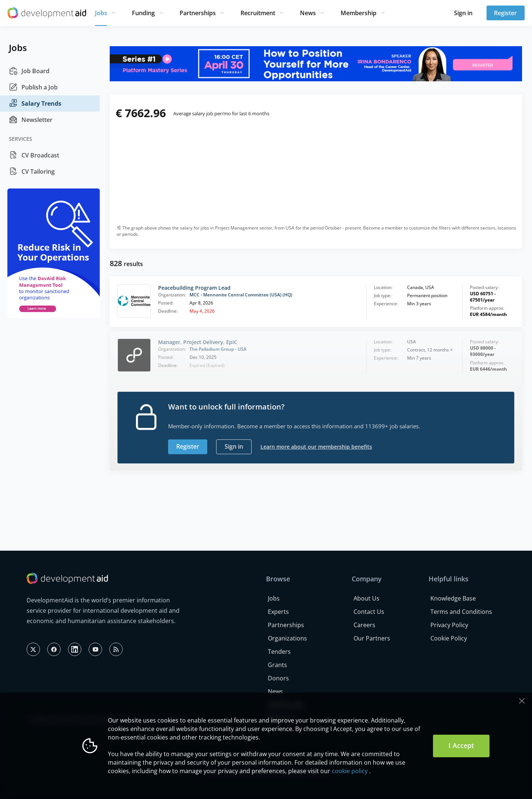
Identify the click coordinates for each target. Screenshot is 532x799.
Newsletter (31, 120)
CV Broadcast (34, 155)
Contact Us (369, 612)
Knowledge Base (453, 598)
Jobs (101, 13)
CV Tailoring (32, 171)
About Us (366, 598)
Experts (278, 612)
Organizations (287, 638)
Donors (278, 678)
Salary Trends (35, 103)
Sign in (463, 13)
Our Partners (372, 638)
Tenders (279, 652)
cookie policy (350, 771)
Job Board (29, 71)
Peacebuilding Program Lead (194, 288)
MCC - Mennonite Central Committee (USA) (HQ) (241, 295)
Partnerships (198, 13)
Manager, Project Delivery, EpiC (198, 342)
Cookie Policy (449, 638)
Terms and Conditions (461, 612)
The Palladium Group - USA (218, 349)
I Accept (461, 745)
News (308, 13)
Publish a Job (33, 87)
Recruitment (258, 13)
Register (505, 13)
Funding (143, 13)
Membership (359, 13)
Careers (364, 625)
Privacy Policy (449, 625)
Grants (277, 665)
